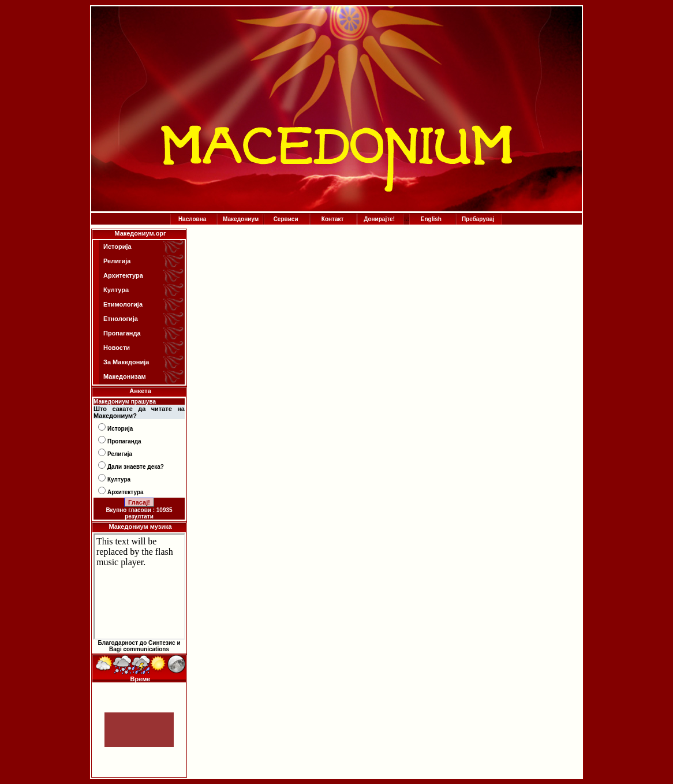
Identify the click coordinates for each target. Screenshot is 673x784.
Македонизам (125, 376)
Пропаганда (122, 333)
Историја (117, 247)
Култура (116, 290)
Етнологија (121, 319)
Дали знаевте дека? (136, 467)
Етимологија (123, 304)
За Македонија (126, 362)
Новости (117, 348)
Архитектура (123, 275)
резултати (139, 516)
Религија (117, 261)
